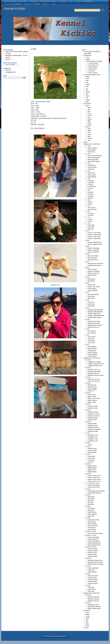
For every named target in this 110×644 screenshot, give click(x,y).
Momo (87, 96)
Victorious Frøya (92, 557)
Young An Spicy (92, 578)
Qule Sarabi (91, 499)
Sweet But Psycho (93, 526)
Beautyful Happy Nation (94, 372)
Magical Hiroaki (92, 472)
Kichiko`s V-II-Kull (91, 547)
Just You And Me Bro (94, 485)
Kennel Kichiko (15, 9)
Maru (87, 86)
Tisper (87, 106)
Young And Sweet (93, 576)
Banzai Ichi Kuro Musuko (95, 156)
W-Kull (88, 319)
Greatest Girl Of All (93, 412)
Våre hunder (63, 1)
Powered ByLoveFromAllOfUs (96, 491)
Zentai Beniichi (92, 350)
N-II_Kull (88, 474)
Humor (7, 70)
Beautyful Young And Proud (95, 375)
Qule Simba (91, 497)
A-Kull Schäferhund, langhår (94, 61)
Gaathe (88, 59)
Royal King (91, 510)
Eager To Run (92, 395)
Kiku (87, 622)
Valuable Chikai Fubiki (94, 314)
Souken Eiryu (91, 285)
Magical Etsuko (92, 466)
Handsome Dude (92, 425)
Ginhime (90, 202)
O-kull (87, 254)
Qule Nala (91, 503)
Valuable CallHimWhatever (95, 310)
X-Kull (87, 329)
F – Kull (88, 190)
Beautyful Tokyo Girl (93, 373)
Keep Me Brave (92, 452)
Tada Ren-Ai (91, 298)
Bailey (87, 77)
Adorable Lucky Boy (93, 599)
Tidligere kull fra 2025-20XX (32, 4)
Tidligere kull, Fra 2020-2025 (13, 4)
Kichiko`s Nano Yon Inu (94, 481)
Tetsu (89, 129)
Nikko (89, 121)
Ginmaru (90, 204)
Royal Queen (91, 508)
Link (89, 140)
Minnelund (46, 4)
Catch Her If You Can (94, 381)
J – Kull (88, 217)
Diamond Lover (92, 385)
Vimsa (87, 626)
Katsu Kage (91, 225)
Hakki (89, 131)
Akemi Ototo (91, 152)
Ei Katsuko (91, 183)
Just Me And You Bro (94, 487)
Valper (71, 1)
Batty (89, 136)
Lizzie (87, 57)
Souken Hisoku (92, 289)
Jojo (87, 98)
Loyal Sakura (91, 456)
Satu (87, 90)
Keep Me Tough (92, 451)
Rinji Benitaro (91, 279)
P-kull (87, 262)
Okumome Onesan (93, 256)
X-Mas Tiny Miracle (93, 568)
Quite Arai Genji (92, 275)
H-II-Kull (88, 422)
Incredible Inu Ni (92, 437)
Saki (89, 111)
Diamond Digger (92, 389)
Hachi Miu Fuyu (92, 210)
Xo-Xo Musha (92, 331)
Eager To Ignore (92, 400)
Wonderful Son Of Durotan (95, 562)
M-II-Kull (88, 464)
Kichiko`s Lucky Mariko (94, 239)
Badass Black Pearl (93, 605)
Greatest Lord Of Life (94, 416)
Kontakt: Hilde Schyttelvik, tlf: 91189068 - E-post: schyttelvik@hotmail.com (55, 638)
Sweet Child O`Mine (93, 520)
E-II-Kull (88, 393)
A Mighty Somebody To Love (96, 364)
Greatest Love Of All (93, 414)
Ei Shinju (90, 185)
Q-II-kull (88, 495)
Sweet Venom (92, 528)
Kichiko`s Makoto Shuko (95, 242)
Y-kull (87, 335)
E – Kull (88, 179)
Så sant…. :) (9, 59)
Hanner (88, 127)
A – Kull (88, 146)
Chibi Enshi (91, 169)
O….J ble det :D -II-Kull (92, 483)
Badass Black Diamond (94, 607)
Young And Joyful (93, 584)
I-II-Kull (88, 433)
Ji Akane (90, 219)
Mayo (87, 624)
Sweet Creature (92, 524)
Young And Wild (92, 582)
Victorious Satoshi (93, 551)
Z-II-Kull (88, 585)
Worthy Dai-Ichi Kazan (94, 321)
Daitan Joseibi (92, 175)
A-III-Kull (88, 595)
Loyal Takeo (91, 460)
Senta (87, 618)
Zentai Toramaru (92, 352)
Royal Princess (92, 512)
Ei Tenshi (90, 188)
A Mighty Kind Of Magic (94, 362)
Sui (87, 88)
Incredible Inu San (93, 439)
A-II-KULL (89, 360)
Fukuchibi (90, 192)
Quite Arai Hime (92, 269)
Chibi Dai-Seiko (92, 167)
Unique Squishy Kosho (94, 543)
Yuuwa (88, 100)
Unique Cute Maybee (94, 541)
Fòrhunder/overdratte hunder (48, 1)
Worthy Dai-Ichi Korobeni (95, 325)
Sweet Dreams (92, 530)
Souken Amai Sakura (94, 287)
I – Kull (88, 212)
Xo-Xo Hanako (92, 333)
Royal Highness (92, 514)
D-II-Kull (88, 383)
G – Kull (88, 200)
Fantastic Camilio (93, 408)
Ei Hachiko (91, 181)
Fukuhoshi (91, 196)
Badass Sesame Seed (94, 609)
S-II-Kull (88, 518)
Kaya (89, 107)
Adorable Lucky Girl (93, 597)
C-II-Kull (88, 377)
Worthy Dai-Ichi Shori (94, 323)
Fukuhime (91, 194)
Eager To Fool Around (94, 398)
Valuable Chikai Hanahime (95, 312)
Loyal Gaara (91, 458)
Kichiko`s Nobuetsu (93, 250)
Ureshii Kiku (91, 304)
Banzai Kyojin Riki (93, 160)
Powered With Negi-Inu (94, 493)
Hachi (87, 79)
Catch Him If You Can (94, 379)
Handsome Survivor (93, 427)
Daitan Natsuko (92, 177)
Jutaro (89, 134)
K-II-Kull (88, 447)
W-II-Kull (88, 558)
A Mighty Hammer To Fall (95, 366)
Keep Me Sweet (92, 449)
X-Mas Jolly (91, 570)
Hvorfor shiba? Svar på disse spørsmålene (16, 1)
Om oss (54, 4)
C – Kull (88, 163)
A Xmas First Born (93, 63)
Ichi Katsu (91, 215)
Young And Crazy (93, 580)
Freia (89, 113)
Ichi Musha (91, 213)
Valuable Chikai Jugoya (94, 318)
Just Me (90, 445)
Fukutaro (90, 198)
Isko (87, 94)
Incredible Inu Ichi (93, 435)
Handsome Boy (92, 424)
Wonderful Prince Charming (96, 564)
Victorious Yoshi (92, 553)
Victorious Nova (92, 555)
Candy (88, 616)
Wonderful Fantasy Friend (95, 560)
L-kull (87, 231)
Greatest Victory (92, 420)
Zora (89, 117)
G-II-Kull (88, 410)
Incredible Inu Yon (93, 441)
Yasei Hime (91, 339)
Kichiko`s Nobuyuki (93, 252)
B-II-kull (88, 368)
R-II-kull (88, 506)
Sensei (88, 84)
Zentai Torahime (92, 348)
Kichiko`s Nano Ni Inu (94, 478)
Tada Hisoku (91, 296)
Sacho (88, 612)
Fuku (89, 133)
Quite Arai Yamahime (94, 271)
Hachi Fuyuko (92, 208)
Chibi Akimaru (92, 165)
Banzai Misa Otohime (94, 161)
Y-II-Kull (88, 574)
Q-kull (87, 267)
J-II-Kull (88, 443)
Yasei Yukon (91, 343)
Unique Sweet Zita (93, 539)
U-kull (87, 300)
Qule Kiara (91, 501)
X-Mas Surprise (92, 572)
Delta (89, 123)
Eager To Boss (92, 402)
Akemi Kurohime (92, 148)
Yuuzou (90, 138)
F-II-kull (88, 404)
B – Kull (88, 154)
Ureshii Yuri (91, 302)
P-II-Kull (88, 489)
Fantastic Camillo (93, 406)
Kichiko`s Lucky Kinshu (94, 233)
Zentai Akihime (92, 346)
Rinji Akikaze (91, 281)
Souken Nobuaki (92, 291)
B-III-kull (88, 603)
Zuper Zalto (91, 591)
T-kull (87, 293)
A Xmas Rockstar (93, 67)
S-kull (87, 283)
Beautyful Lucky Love (94, 370)
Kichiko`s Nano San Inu (94, 479)
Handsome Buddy (93, 431)
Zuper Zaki (91, 587)
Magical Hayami (92, 468)
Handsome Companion (94, 429)
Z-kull (87, 345)
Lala (87, 620)
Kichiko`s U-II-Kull (91, 535)
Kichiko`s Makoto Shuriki (95, 244)
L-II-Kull (88, 454)
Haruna (90, 115)
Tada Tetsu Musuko (93, 294)
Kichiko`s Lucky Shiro (94, 237)
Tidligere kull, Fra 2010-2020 (84, 1)
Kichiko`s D (91, 391)
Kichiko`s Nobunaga (93, 248)
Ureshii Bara (91, 306)
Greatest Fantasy (93, 418)
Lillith (87, 81)
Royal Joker (91, 516)
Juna (89, 109)
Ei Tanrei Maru (92, 187)
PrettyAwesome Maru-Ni (95, 266)
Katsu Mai (91, 229)
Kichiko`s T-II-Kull (91, 531)
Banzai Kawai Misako (94, 158)
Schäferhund (34, 1)
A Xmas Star (91, 71)
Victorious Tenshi (92, 549)
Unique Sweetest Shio (94, 545)
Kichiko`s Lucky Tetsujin (94, 235)
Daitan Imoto (91, 173)
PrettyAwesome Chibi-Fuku (95, 264)
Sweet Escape (92, 522)
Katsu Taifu (91, 227)
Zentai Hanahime (93, 354)
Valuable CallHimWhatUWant (96, 316)
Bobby (88, 614)
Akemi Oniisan (92, 150)
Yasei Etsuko (91, 341)
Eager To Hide (92, 397)
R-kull (87, 277)
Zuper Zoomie (92, 589)
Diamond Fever (92, 387)
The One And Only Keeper (95, 533)
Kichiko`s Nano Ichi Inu (94, 476)
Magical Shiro (92, 470)
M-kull (87, 240)
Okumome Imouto (93, 260)
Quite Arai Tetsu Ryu (94, 273)
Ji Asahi (90, 221)
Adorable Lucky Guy (93, 601)
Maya (87, 102)
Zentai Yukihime (92, 356)
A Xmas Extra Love (93, 65)
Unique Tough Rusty (93, 537)
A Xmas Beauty (92, 69)
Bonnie (90, 119)
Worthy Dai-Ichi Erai (93, 327)
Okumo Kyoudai (92, 258)
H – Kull (88, 206)
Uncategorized (10, 72)
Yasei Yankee (92, 337)
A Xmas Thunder (92, 73)
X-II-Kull (88, 566)
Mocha (90, 125)
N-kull (87, 246)
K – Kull (88, 223)
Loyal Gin (90, 462)
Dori (87, 82)
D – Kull (88, 171)
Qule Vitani (91, 504)
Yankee (88, 92)
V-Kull (87, 308)
